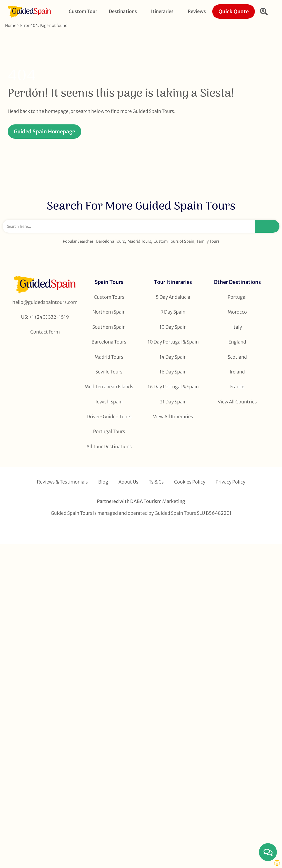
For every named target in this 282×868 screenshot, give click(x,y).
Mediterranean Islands (109, 387)
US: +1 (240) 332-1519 (45, 317)
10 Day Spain (173, 327)
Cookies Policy (190, 482)
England (237, 342)
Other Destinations (237, 282)
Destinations (124, 11)
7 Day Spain (173, 312)
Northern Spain (109, 312)
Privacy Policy (230, 482)
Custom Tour (83, 11)
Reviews (197, 11)
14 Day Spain (173, 357)
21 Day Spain (173, 402)
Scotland (237, 357)
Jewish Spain (109, 402)
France (237, 387)
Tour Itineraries (173, 282)
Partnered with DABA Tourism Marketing (141, 501)
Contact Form (45, 332)
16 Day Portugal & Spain (173, 387)
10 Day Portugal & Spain (173, 342)
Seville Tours (109, 372)
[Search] (267, 226)
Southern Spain (109, 327)
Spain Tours (109, 282)
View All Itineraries (173, 417)
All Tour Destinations (109, 447)
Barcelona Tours (110, 241)
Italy (237, 327)
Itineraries (164, 11)
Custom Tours (109, 297)
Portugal (237, 297)
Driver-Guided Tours (109, 417)
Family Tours (208, 241)
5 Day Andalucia (173, 297)
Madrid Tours (139, 241)
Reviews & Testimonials (62, 482)
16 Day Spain (173, 372)
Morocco (237, 312)
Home (11, 25)
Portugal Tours (109, 431)
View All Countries (237, 402)
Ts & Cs (156, 482)
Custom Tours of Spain (174, 241)
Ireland (237, 372)
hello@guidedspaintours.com (45, 302)
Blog (103, 482)
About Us (128, 482)
